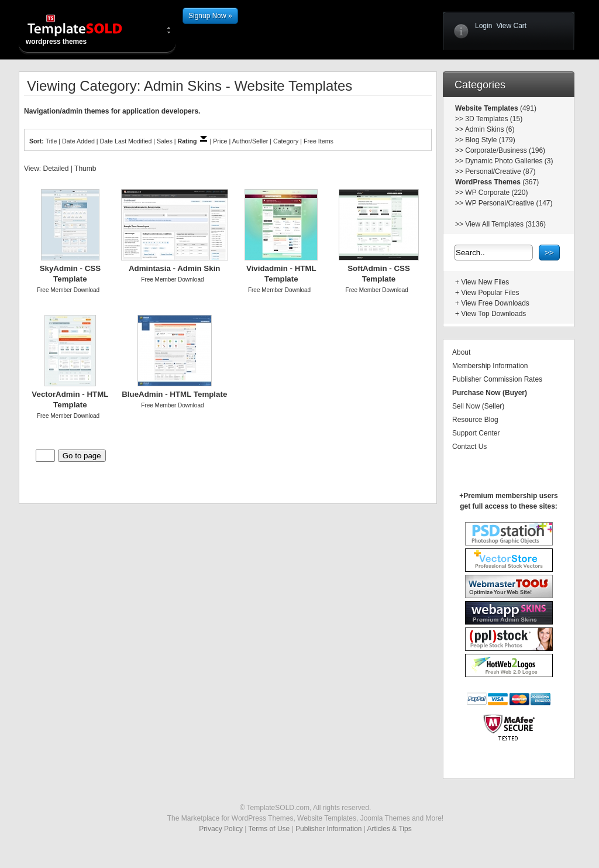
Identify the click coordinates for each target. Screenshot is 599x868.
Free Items (319, 141)
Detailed (56, 169)
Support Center (476, 433)
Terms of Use (269, 829)
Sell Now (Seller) (478, 406)
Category (286, 141)
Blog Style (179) (490, 140)
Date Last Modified (126, 141)
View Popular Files (490, 293)
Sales (165, 141)
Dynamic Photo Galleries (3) (509, 161)
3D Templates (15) (494, 119)
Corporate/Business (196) (505, 150)
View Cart (511, 26)
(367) (530, 182)
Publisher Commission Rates (497, 379)
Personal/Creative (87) (500, 171)
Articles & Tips (390, 829)
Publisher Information (328, 829)
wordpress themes (84, 29)
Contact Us (469, 447)
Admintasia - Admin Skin (175, 268)
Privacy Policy (221, 829)
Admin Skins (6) (490, 129)
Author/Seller (250, 141)
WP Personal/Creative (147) (509, 203)
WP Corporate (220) (496, 193)
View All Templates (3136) (505, 224)
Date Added (78, 141)
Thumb (85, 169)
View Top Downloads (493, 314)
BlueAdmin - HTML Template (174, 394)
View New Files (485, 282)
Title (51, 141)
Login (483, 26)
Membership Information (490, 366)
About (461, 352)
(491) (527, 108)
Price (220, 141)
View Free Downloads (495, 303)
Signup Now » (210, 16)
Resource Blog (475, 420)
